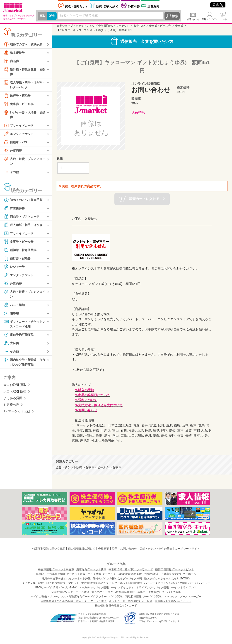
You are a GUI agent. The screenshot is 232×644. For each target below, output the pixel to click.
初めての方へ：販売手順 (24, 201)
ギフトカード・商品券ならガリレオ (131, 601)
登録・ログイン (210, 19)
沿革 (115, 549)
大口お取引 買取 (15, 387)
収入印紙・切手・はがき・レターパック (23, 85)
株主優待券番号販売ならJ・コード (116, 606)
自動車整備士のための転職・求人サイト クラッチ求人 (74, 601)
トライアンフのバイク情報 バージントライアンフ (166, 588)
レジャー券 (15, 268)
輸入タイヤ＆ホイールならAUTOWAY (167, 578)
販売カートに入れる (144, 199)
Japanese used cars (130, 574)
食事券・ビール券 (19, 105)
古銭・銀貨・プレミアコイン (24, 162)
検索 (175, 16)
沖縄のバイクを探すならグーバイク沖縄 (117, 578)
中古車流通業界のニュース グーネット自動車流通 (112, 583)
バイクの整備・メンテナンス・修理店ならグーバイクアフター (69, 597)
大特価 (12, 345)
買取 (43, 16)
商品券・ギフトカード (23, 218)
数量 (60, 159)
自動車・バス (16, 143)
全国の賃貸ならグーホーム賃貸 (70, 592)
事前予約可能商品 (19, 336)
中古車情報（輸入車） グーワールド (131, 569)
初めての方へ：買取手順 (24, 44)
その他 (12, 173)
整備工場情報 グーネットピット (175, 569)
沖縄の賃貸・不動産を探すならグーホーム (170, 574)
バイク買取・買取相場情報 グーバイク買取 (135, 597)
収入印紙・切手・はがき (24, 226)
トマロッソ (171, 597)
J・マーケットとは (17, 414)
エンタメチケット (19, 135)
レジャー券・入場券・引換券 (24, 115)
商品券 (12, 61)
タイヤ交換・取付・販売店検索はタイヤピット (51, 583)
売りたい (77, 6)
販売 (53, 16)
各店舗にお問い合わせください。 (175, 268)
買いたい (108, 6)
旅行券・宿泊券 (18, 96)
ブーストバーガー (191, 597)
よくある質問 (13, 400)
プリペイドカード (19, 126)
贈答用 (12, 315)
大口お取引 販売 (15, 394)
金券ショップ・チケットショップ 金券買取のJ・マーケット (93, 26)
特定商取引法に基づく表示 (49, 549)
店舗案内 (153, 6)
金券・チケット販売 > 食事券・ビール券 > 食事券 (88, 468)
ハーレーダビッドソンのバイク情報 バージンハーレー (177, 583)
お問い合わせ (193, 19)
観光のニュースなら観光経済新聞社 (113, 592)
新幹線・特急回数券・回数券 (24, 72)
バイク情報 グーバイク (102, 574)
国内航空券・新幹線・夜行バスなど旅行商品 (24, 364)
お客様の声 (11, 407)
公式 (218, 5)
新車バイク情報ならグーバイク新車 (159, 592)
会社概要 (104, 549)
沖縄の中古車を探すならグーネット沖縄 (66, 578)
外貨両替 (134, 6)
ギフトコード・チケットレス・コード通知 (24, 325)
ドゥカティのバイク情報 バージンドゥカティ (106, 588)
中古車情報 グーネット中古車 (56, 569)
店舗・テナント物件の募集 (156, 549)
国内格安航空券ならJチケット (173, 601)
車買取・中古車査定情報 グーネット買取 (61, 574)
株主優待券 (15, 53)
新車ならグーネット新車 (91, 569)
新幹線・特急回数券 (21, 251)
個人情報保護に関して (82, 549)
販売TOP (139, 26)
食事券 (179, 26)
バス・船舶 (15, 306)
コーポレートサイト (187, 549)
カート (224, 19)
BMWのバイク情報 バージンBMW (56, 588)
